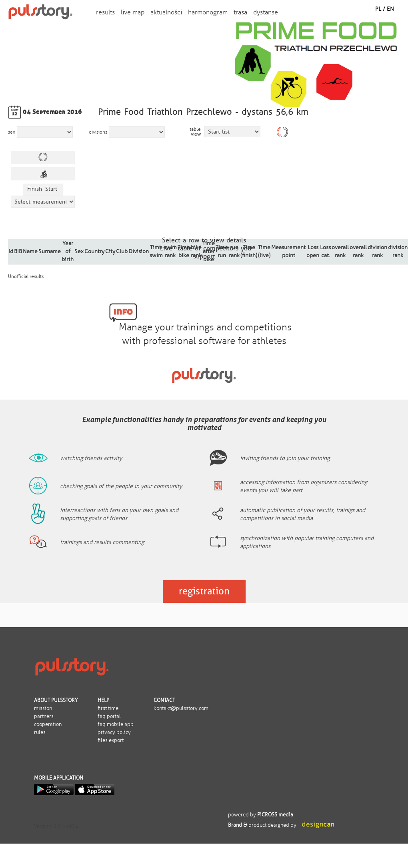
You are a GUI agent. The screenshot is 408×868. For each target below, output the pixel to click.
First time (108, 708)
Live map (133, 12)
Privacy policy (114, 732)
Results (105, 12)
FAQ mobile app (116, 724)
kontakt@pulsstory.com (181, 708)
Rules (40, 732)
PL (378, 9)
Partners (44, 716)
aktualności (166, 12)
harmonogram (208, 12)
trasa (240, 12)
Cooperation (48, 724)
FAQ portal (109, 716)
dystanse (266, 12)
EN (390, 9)
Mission (43, 708)
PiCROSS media (275, 815)
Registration (204, 591)
